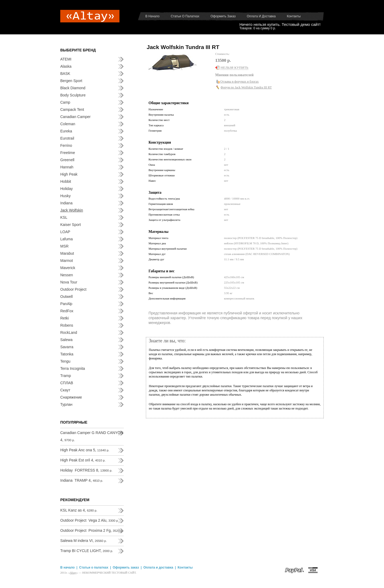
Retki (65, 318)
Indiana (66, 203)
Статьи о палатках (185, 16)
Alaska (66, 66)
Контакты (294, 16)
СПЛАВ (67, 383)
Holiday (67, 189)
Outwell (67, 297)
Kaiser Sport (71, 225)
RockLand (69, 332)
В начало (152, 16)
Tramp (66, 376)
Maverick (68, 268)
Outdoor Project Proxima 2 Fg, (92, 530)
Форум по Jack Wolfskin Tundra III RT (246, 87)
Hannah (67, 167)
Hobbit (66, 181)
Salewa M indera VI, (84, 541)
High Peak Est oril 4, (83, 460)
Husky (65, 196)
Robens (67, 325)
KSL (64, 217)
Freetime (68, 153)
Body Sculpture (73, 95)
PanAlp (66, 304)
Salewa (66, 340)
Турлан (66, 404)
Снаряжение (71, 397)
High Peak (69, 174)
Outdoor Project (73, 289)
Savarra (67, 347)
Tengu (65, 361)
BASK (65, 74)
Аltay (73, 573)
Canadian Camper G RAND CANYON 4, (92, 436)
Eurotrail (67, 138)
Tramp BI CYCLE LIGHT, (87, 551)
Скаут (65, 390)
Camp (65, 102)
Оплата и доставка (261, 16)
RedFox (67, 311)
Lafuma (67, 239)
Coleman (68, 124)
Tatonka (67, 354)
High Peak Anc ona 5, (85, 450)
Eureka (66, 131)
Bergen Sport (71, 81)
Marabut (67, 253)
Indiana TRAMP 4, (82, 480)
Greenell (67, 160)
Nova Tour (69, 282)
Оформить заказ (223, 16)
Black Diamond (73, 88)
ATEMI (66, 59)
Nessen (67, 275)
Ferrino (66, 145)
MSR (64, 246)
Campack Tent (72, 110)
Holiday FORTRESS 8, (86, 470)
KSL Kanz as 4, (79, 510)
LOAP (65, 232)
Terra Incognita (73, 368)
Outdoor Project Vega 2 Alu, (89, 520)
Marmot (67, 261)
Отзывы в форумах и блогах (239, 82)
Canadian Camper (75, 117)
